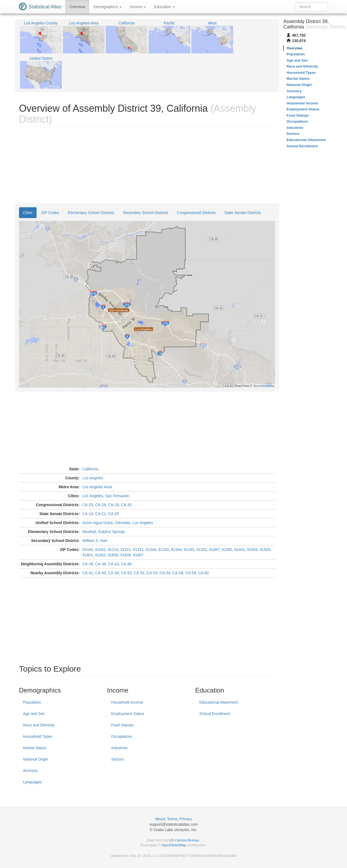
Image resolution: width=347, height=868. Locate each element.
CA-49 (114, 573)
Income (138, 7)
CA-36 (88, 564)
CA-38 (101, 564)
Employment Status (128, 714)
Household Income (127, 702)
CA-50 (126, 573)
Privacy (186, 819)
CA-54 (165, 573)
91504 (252, 550)
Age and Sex (34, 714)
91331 (138, 550)
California (90, 469)
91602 (100, 555)
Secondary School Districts (145, 213)
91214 (113, 550)
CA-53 (152, 573)
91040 (88, 550)
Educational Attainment (219, 702)
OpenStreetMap (174, 845)
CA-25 (88, 505)
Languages (32, 782)
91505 (265, 550)
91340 (151, 550)
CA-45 (101, 573)
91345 (189, 550)
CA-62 (204, 573)
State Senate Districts (243, 213)
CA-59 (191, 573)
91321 (126, 550)
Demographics (107, 7)
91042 (100, 550)
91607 (138, 555)
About (160, 819)
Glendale (123, 523)
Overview (77, 7)
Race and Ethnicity (39, 725)
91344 (176, 550)
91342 (164, 550)
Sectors (118, 759)
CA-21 (101, 514)
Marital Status (35, 748)
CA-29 (114, 505)
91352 (202, 550)
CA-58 (178, 573)
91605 (113, 555)
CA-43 (114, 564)
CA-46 (126, 564)
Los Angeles (93, 478)
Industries (119, 748)
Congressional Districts (196, 213)
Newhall (89, 532)
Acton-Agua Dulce (98, 523)
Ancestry (30, 771)
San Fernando (117, 496)
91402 (240, 550)
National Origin (36, 759)
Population (32, 702)
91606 (126, 555)
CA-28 (101, 505)
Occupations (122, 736)
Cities (28, 213)
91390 (227, 550)
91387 (214, 550)
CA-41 (88, 573)
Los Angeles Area (97, 487)
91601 (88, 555)
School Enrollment (215, 714)
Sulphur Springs (111, 532)
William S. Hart (95, 541)
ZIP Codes (50, 213)
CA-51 (139, 573)
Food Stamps (122, 725)
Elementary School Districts (91, 213)
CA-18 (88, 514)
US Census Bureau (184, 840)
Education (164, 7)
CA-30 (126, 505)
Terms (172, 819)
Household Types (38, 736)
